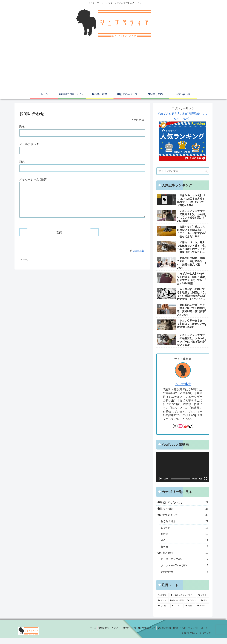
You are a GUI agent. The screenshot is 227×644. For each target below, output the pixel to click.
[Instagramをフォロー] (180, 426)
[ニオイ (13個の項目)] (177, 612)
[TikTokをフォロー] (191, 426)
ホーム (85, 634)
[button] (206, 171)
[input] (183, 171)
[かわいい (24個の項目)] (193, 607)
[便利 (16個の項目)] (204, 607)
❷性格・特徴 (123, 634)
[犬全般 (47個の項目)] (203, 601)
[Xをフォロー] (175, 426)
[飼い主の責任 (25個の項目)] (177, 607)
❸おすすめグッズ (142, 634)
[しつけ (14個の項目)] (163, 612)
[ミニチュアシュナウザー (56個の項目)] (183, 601)
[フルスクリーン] (205, 479)
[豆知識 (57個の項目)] (163, 601)
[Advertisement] (113, 66)
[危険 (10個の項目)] (190, 612)
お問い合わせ (178, 634)
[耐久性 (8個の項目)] (202, 612)
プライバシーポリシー (198, 634)
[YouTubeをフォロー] (185, 426)
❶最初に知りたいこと (102, 634)
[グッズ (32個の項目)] (162, 607)
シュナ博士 (183, 384)
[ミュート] (200, 479)
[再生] (160, 479)
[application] (183, 467)
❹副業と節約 (161, 634)
